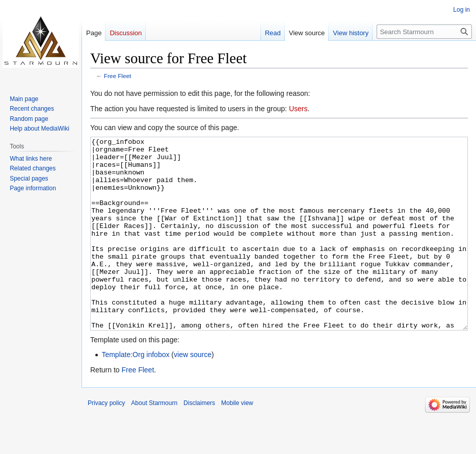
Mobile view (237, 441)
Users (298, 109)
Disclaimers (199, 441)
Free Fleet (118, 76)
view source (193, 393)
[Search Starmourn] (424, 32)
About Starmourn (154, 441)
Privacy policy (106, 441)
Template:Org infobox (135, 393)
